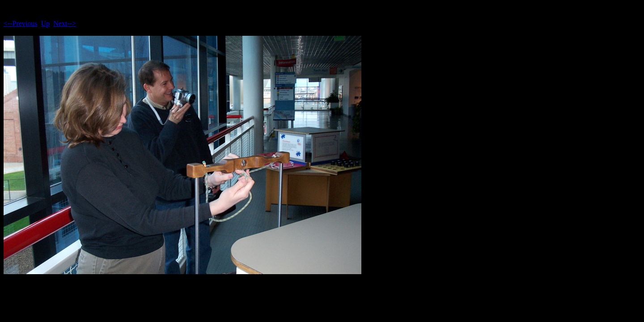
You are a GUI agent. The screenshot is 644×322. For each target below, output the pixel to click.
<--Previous (21, 23)
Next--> (65, 23)
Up (46, 23)
